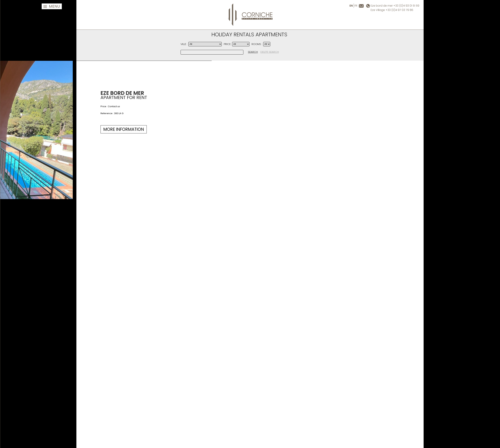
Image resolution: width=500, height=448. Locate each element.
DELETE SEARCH (270, 52)
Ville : (184, 44)
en (351, 6)
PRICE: (227, 44)
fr (356, 6)
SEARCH (253, 52)
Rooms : (257, 44)
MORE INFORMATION (40, 129)
